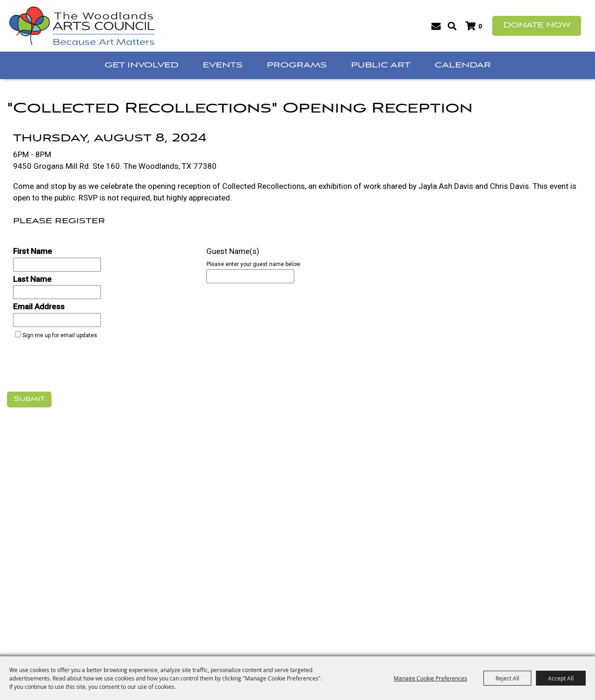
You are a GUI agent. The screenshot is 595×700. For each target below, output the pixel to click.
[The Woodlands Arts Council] (82, 26)
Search (452, 26)
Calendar (463, 65)
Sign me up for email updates (60, 335)
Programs (297, 65)
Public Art (381, 65)
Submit (29, 399)
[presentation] (78, 368)
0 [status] (480, 26)
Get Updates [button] (436, 26)
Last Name (32, 279)
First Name (33, 251)
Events (223, 65)
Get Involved (142, 65)
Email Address (39, 307)
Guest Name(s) (233, 251)
